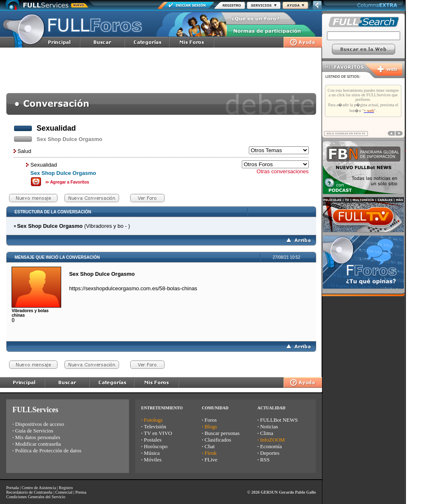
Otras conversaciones (283, 171)
